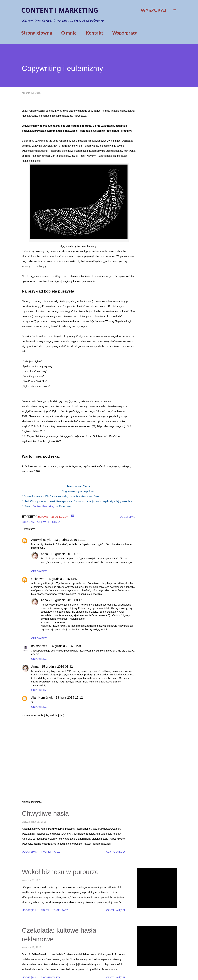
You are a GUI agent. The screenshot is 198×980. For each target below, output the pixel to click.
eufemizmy (61, 517)
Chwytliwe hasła (45, 813)
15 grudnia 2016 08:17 (67, 600)
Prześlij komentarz (54, 910)
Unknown (38, 579)
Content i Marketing (43, 506)
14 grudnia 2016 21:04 (66, 646)
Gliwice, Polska (50, 522)
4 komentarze (50, 852)
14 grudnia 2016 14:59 (63, 579)
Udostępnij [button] (128, 517)
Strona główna (37, 33)
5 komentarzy (51, 977)
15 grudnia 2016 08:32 (57, 667)
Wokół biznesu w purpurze (60, 872)
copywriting (46, 517)
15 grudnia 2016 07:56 (67, 554)
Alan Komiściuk (42, 697)
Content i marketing (60, 10)
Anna (44, 554)
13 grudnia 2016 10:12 (70, 540)
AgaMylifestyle (41, 540)
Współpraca (125, 33)
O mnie (69, 33)
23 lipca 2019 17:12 (69, 697)
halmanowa (39, 646)
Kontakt (95, 33)
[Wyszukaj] (153, 10)
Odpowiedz (39, 571)
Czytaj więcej (116, 852)
